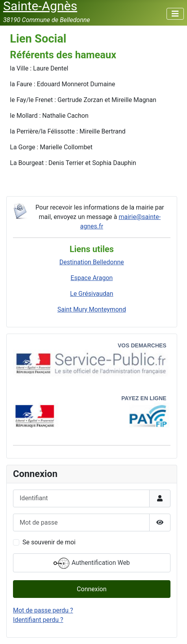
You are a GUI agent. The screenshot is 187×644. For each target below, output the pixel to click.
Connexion (92, 589)
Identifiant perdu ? (38, 620)
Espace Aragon (92, 278)
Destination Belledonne (92, 262)
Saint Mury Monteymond (92, 309)
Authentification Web (92, 563)
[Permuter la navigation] (175, 14)
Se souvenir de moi (49, 542)
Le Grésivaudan (92, 294)
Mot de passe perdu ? (43, 610)
